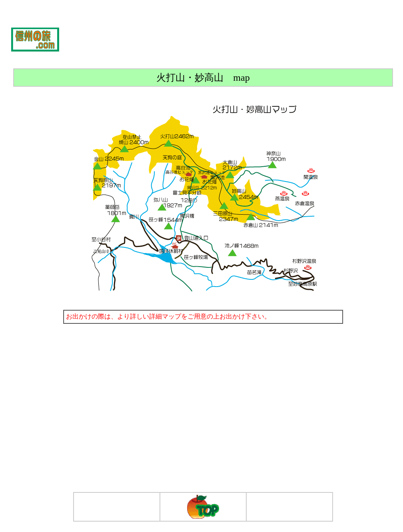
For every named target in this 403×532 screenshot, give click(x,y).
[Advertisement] (237, 39)
